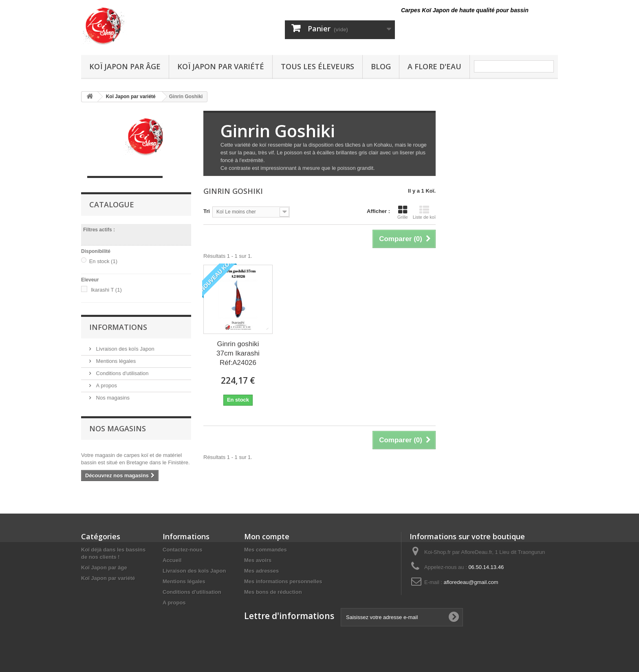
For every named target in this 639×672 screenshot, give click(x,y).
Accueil (172, 560)
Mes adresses (261, 571)
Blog (381, 66)
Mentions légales (115, 361)
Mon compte (267, 536)
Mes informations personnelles (283, 581)
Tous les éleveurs (317, 66)
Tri (207, 211)
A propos (106, 385)
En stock (103, 261)
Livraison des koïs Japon (124, 349)
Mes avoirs (258, 560)
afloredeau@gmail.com (471, 582)
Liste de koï (424, 212)
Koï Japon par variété (221, 66)
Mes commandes (266, 550)
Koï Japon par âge (125, 66)
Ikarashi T (106, 290)
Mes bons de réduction (273, 592)
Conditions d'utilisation (122, 373)
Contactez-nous (183, 550)
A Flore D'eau (434, 66)
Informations (118, 327)
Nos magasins (112, 398)
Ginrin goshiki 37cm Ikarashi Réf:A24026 (238, 353)
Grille (403, 212)
